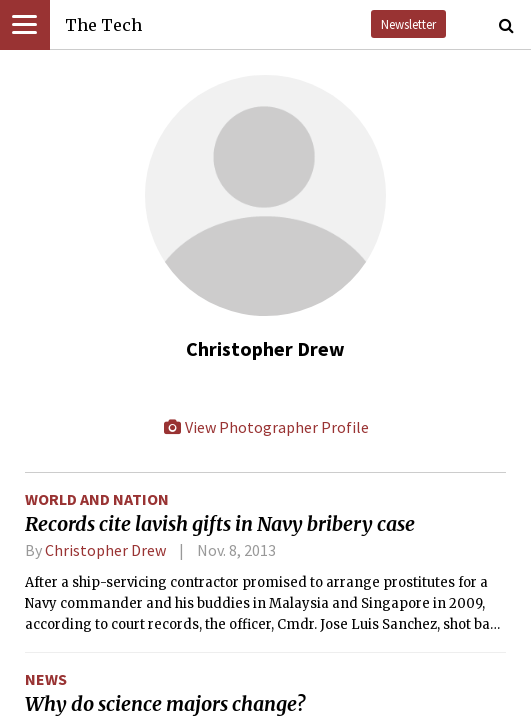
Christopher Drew (105, 550)
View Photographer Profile (266, 427)
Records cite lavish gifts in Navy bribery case (220, 524)
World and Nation (97, 499)
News (46, 679)
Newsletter (408, 24)
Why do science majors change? (165, 704)
